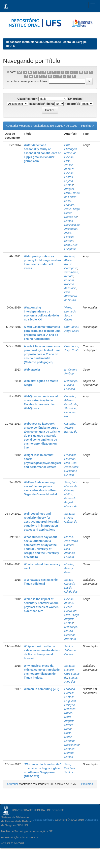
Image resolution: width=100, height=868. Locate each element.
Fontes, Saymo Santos (69, 181)
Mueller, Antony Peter (69, 568)
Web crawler (32, 370)
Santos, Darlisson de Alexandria (72, 225)
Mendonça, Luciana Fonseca (71, 385)
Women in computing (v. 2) (42, 689)
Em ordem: (75, 99)
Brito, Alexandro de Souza (70, 296)
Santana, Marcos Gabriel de (71, 518)
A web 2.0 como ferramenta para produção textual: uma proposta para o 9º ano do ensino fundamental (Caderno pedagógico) (42, 354)
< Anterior (12, 126)
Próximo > (88, 126)
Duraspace (91, 820)
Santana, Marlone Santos (70, 753)
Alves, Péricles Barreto (69, 237)
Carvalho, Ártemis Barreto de (71, 428)
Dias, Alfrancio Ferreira (70, 553)
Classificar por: (28, 99)
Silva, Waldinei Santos (69, 768)
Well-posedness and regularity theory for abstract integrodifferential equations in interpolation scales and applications (41, 522)
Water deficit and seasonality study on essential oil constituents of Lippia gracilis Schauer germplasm (42, 153)
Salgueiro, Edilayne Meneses (70, 705)
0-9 (20, 72)
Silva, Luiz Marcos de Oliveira (71, 486)
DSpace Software (43, 820)
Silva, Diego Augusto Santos (72, 619)
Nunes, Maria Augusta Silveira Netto (69, 721)
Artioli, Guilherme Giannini (72, 471)
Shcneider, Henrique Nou (71, 412)
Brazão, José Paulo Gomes (71, 541)
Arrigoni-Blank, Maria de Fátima (72, 193)
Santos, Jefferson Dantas (70, 650)
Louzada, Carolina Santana (70, 693)
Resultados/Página (41, 104)
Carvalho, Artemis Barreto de (71, 400)
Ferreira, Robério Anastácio (70, 284)
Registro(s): (72, 104)
